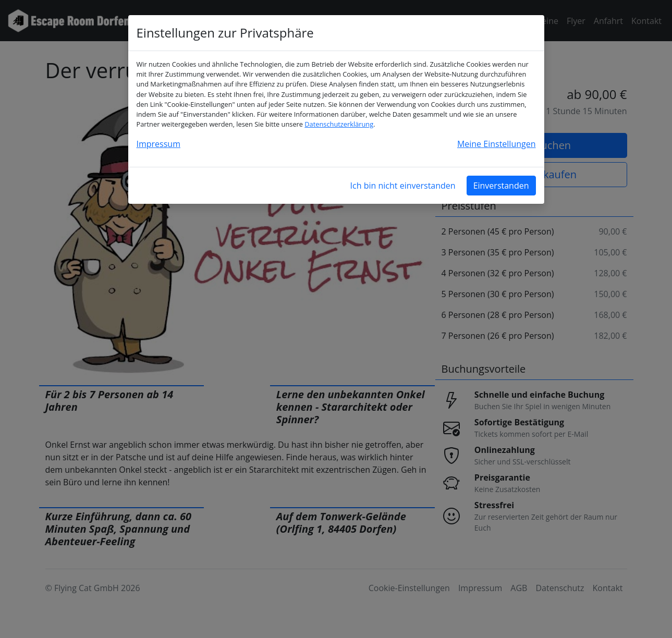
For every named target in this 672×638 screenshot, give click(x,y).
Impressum (158, 144)
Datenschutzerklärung (339, 124)
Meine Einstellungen (497, 144)
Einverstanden (501, 186)
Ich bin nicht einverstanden (403, 186)
